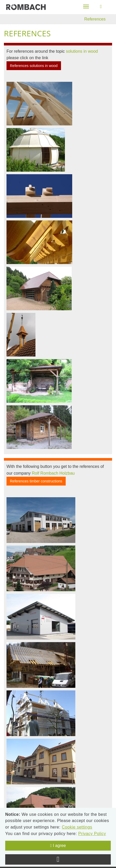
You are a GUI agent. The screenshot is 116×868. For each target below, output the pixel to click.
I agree (58, 846)
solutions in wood (82, 51)
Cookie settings (77, 827)
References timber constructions (36, 481)
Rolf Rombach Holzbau (53, 473)
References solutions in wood (34, 66)
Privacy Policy (92, 834)
